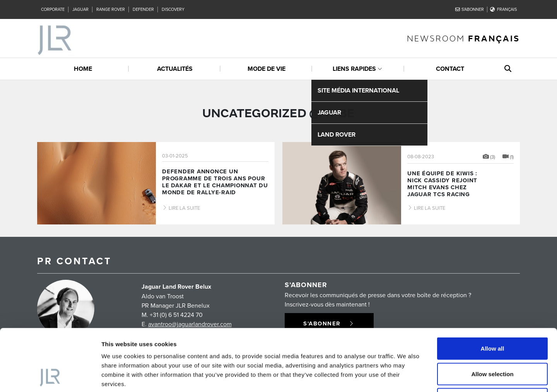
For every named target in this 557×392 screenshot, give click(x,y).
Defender (143, 9)
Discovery (173, 9)
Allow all (493, 290)
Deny (493, 341)
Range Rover (111, 9)
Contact (450, 69)
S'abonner (470, 9)
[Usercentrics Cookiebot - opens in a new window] (50, 377)
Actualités (175, 69)
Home (83, 69)
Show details (406, 377)
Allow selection (492, 316)
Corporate (53, 9)
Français (503, 9)
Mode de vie (267, 69)
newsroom (463, 38)
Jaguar (80, 9)
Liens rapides (354, 69)
